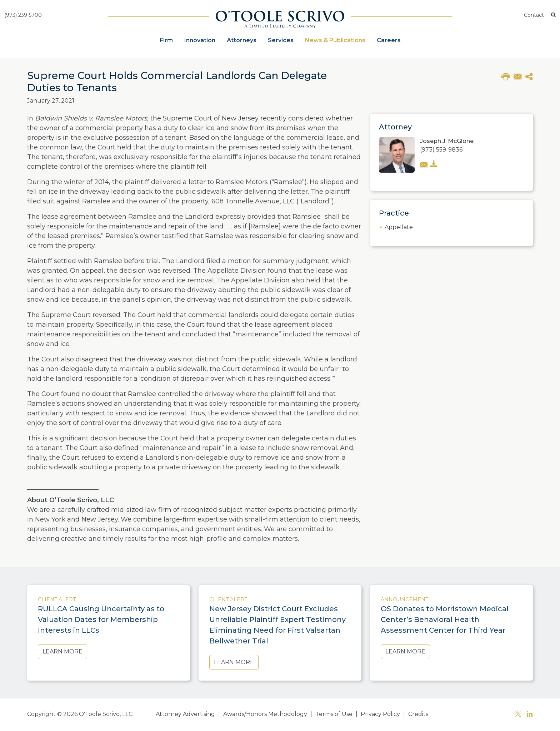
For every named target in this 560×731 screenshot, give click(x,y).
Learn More (62, 651)
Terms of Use (334, 714)
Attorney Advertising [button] (185, 714)
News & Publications (335, 40)
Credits (418, 714)
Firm (166, 40)
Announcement (404, 599)
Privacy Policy (380, 714)
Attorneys (242, 40)
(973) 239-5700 (23, 15)
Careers (389, 40)
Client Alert (57, 599)
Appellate (399, 227)
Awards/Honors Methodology (265, 714)
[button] (553, 15)
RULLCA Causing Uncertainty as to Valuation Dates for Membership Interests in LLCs (101, 619)
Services (281, 40)
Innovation (200, 40)
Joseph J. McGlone (447, 141)
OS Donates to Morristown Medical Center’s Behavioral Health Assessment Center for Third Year (445, 619)
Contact (534, 15)
